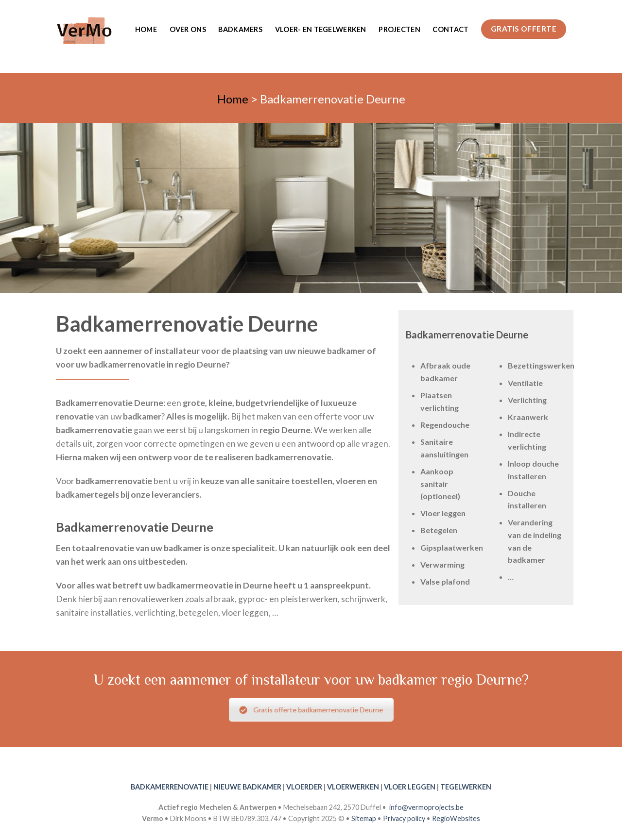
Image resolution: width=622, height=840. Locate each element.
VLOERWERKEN (353, 787)
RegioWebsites (456, 818)
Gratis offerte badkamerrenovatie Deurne (311, 710)
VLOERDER (304, 787)
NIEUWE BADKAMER (247, 787)
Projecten (399, 29)
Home (146, 29)
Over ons (188, 29)
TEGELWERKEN (466, 787)
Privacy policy (404, 818)
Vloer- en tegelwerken (321, 29)
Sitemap (364, 818)
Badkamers (240, 29)
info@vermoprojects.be (426, 807)
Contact (450, 29)
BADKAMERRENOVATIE (170, 787)
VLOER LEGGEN (410, 787)
